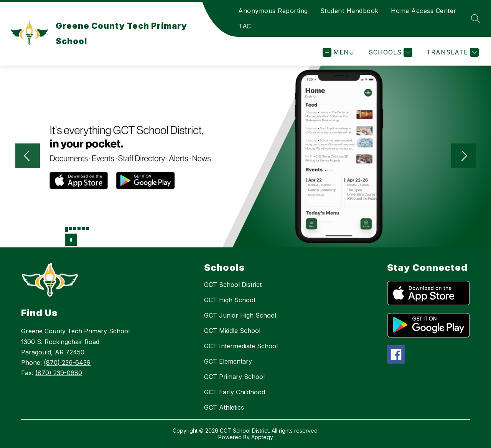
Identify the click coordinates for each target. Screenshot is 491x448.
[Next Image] (463, 156)
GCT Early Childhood (235, 392)
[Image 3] (75, 228)
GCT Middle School (232, 331)
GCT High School (230, 300)
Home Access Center (424, 11)
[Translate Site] (452, 52)
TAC (245, 26)
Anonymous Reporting (273, 11)
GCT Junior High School (240, 315)
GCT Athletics (224, 407)
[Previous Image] (28, 156)
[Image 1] (66, 229)
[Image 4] (79, 228)
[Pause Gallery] (71, 240)
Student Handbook (349, 11)
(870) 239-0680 (59, 373)
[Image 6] (87, 228)
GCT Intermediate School (241, 346)
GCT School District (233, 285)
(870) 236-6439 (67, 362)
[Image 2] (71, 228)
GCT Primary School (234, 377)
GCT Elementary (228, 361)
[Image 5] (83, 228)
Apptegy (262, 437)
